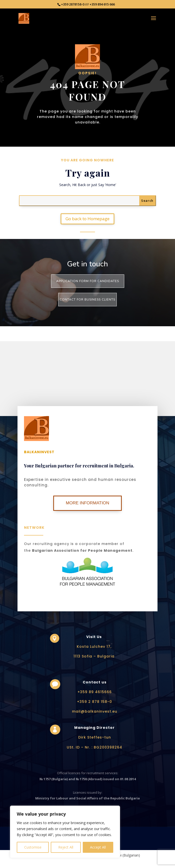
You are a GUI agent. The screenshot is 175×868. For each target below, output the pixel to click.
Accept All (98, 847)
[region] (65, 832)
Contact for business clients (87, 300)
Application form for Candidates (88, 281)
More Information (87, 503)
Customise (33, 847)
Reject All (66, 847)
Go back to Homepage (87, 219)
